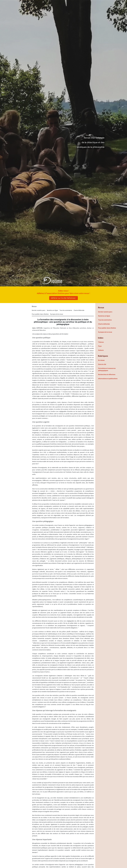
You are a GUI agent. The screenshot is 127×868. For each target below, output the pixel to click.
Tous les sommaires (66, 310)
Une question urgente (41, 422)
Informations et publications (108, 379)
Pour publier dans (40, 314)
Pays (100, 346)
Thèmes (101, 342)
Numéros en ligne (52, 310)
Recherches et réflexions (107, 374)
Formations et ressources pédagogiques (107, 369)
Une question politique (41, 338)
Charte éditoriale (79, 310)
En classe (101, 360)
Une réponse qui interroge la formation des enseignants (54, 710)
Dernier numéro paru (39, 310)
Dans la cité (102, 364)
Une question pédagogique (43, 521)
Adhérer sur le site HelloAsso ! (63, 298)
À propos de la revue (57, 314)
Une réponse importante (42, 839)
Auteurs (101, 350)
